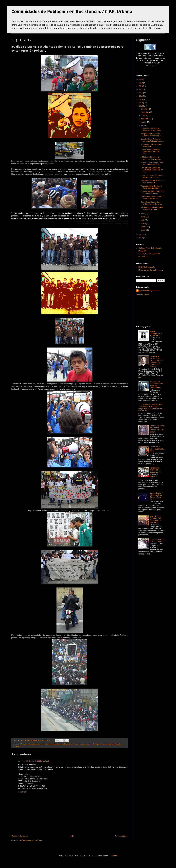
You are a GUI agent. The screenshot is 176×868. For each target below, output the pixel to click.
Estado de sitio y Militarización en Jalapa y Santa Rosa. (156, 496)
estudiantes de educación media (52, 744)
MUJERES (142, 251)
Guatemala (68, 744)
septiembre (145, 119)
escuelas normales (34, 744)
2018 (141, 86)
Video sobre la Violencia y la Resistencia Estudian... (151, 187)
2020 (141, 79)
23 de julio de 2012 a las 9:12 (38, 761)
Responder (22, 792)
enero (143, 230)
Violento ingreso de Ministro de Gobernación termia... (152, 192)
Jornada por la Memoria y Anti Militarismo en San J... (152, 208)
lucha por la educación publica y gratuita (107, 744)
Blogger (114, 855)
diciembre (145, 109)
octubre (144, 115)
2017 (141, 89)
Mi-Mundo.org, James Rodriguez (151, 270)
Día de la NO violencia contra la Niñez (157, 449)
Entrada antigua (121, 836)
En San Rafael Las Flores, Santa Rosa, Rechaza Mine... (150, 152)
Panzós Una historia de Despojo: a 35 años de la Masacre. (155, 472)
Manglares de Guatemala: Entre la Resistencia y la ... (152, 135)
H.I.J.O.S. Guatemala (146, 267)
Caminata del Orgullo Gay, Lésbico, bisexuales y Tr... (151, 203)
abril (143, 220)
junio (143, 213)
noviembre (145, 112)
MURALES (143, 257)
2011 (141, 234)
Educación (23, 744)
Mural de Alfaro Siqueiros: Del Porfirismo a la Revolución (156, 519)
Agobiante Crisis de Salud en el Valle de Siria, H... (152, 182)
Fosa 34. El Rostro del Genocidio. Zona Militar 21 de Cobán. (157, 429)
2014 (141, 99)
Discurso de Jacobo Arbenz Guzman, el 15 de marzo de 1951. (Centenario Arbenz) (157, 362)
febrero (144, 227)
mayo (143, 217)
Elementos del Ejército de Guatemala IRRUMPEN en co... (152, 170)
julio (143, 126)
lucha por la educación (85, 744)
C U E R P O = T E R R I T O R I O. (157, 540)
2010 (141, 238)
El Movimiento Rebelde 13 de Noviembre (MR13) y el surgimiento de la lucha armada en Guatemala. (151, 408)
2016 (141, 93)
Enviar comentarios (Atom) (32, 840)
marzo (144, 224)
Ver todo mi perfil (143, 294)
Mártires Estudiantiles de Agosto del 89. (156, 333)
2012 (141, 106)
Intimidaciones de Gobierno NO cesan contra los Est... (152, 198)
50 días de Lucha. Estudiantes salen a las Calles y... (152, 176)
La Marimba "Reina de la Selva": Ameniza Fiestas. (151, 129)
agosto (144, 122)
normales (16, 746)
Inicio (72, 836)
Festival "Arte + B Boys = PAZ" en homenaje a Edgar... (152, 163)
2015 (141, 96)
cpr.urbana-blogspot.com (149, 291)
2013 (141, 103)
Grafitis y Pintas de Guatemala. (150, 248)
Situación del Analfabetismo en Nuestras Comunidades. (157, 385)
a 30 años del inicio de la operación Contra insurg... (151, 158)
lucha (74, 744)
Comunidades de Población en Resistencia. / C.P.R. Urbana (72, 11)
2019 (141, 83)
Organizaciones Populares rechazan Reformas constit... (152, 140)
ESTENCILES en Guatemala (149, 254)
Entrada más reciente (20, 836)
